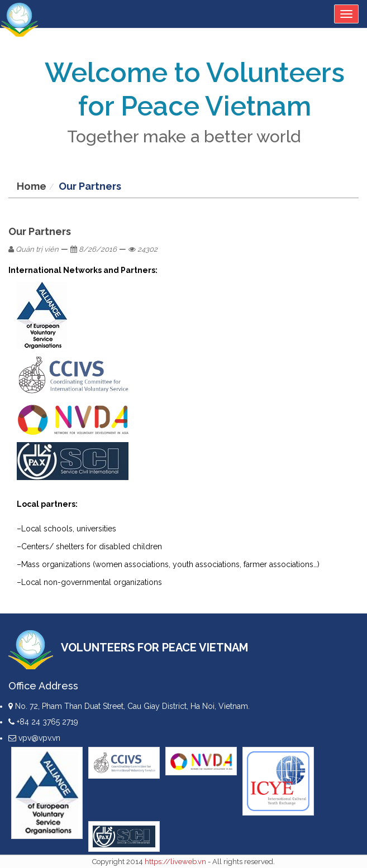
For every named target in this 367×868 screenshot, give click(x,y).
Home (32, 186)
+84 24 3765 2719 (43, 722)
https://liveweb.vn (175, 862)
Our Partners (90, 186)
